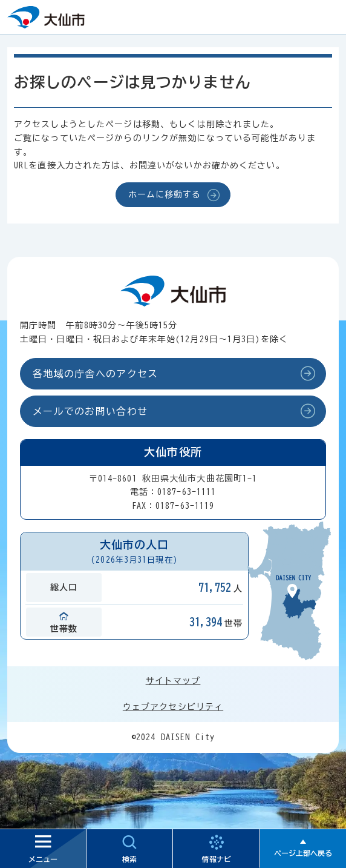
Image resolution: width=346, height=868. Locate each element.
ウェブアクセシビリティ (173, 707)
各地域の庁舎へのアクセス (95, 374)
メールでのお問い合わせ (90, 411)
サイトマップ (173, 681)
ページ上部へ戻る (303, 853)
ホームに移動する (165, 194)
